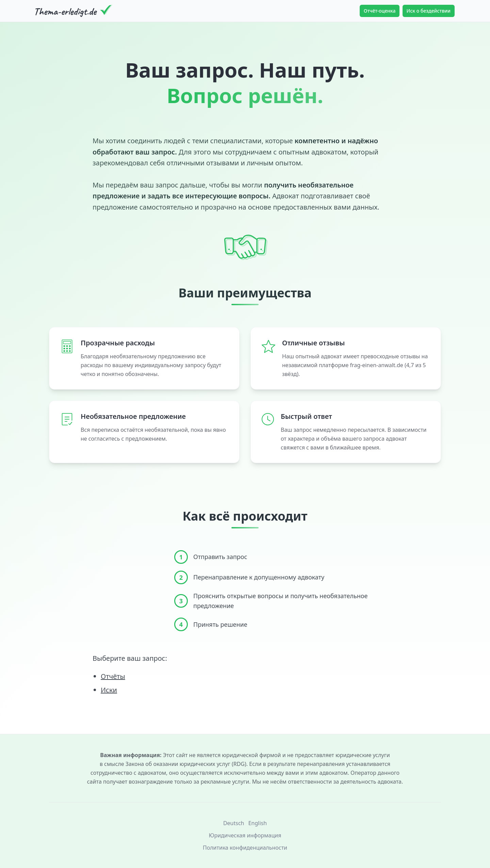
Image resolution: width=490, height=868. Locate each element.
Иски (109, 690)
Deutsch (234, 823)
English (258, 823)
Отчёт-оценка (380, 11)
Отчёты (113, 676)
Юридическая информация (245, 835)
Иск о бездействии (429, 11)
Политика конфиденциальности (245, 848)
